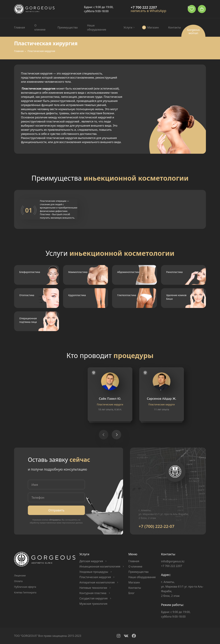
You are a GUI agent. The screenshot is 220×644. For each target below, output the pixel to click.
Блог (131, 593)
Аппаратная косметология (97, 582)
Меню (133, 554)
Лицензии (20, 575)
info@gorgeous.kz (173, 561)
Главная (20, 27)
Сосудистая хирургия (93, 598)
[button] (116, 435)
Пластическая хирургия (95, 577)
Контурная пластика (93, 593)
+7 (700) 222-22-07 (156, 526)
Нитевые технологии (93, 588)
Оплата (18, 581)
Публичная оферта (25, 587)
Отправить (56, 510)
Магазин (153, 27)
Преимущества (68, 27)
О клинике (40, 27)
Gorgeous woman (193, 31)
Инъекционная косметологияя (100, 566)
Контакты (175, 27)
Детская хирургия (91, 561)
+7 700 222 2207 (144, 7)
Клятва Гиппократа (25, 592)
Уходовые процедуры (94, 572)
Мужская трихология (93, 604)
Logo (34, 9)
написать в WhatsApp (148, 11)
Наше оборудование (97, 27)
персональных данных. (72, 523)
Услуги (128, 27)
